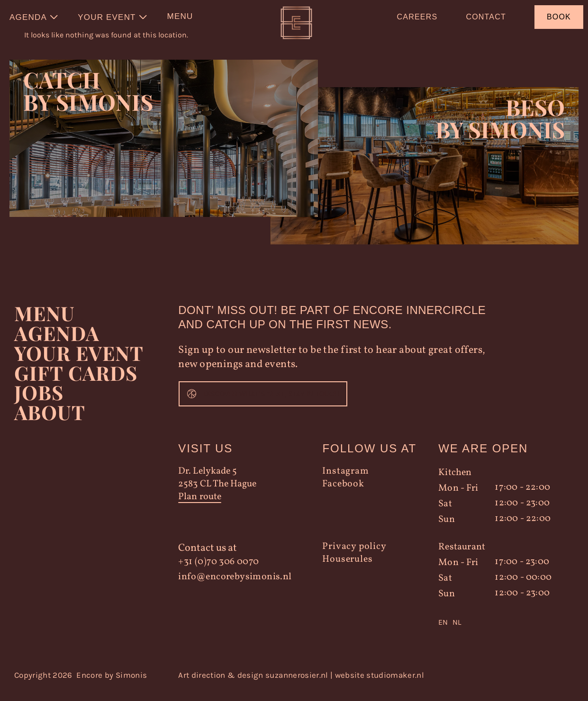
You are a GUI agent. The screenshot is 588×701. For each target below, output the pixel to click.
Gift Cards (76, 383)
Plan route (199, 507)
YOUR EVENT (79, 363)
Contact (486, 17)
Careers (417, 17)
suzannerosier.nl (297, 685)
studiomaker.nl (395, 685)
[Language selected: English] (500, 632)
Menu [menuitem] (180, 16)
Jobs (39, 403)
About (50, 422)
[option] (457, 632)
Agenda (57, 343)
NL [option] (457, 632)
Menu (45, 323)
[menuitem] (34, 17)
